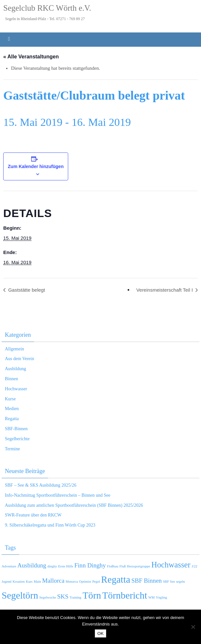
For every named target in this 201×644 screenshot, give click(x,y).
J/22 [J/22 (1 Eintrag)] (195, 566)
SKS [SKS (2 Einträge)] (63, 596)
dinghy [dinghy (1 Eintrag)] (52, 566)
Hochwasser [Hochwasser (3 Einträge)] (171, 565)
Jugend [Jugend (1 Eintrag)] (6, 582)
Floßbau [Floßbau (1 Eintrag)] (113, 566)
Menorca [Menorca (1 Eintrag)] (72, 582)
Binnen (11, 379)
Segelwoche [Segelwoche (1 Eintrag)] (48, 597)
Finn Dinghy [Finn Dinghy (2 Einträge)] (90, 565)
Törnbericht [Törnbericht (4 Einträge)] (125, 595)
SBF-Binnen (16, 429)
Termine (12, 449)
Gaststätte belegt (26, 290)
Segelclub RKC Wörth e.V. (47, 8)
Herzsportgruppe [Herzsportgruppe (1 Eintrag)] (139, 566)
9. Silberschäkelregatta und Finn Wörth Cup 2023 (50, 525)
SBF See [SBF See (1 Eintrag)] (169, 582)
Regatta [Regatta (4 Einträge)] (116, 579)
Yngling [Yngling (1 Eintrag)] (162, 597)
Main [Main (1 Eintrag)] (38, 582)
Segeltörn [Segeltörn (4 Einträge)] (20, 595)
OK (100, 633)
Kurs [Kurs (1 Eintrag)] (29, 582)
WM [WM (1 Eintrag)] (152, 597)
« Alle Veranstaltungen (31, 57)
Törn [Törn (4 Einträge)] (92, 595)
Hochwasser (16, 389)
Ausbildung (15, 369)
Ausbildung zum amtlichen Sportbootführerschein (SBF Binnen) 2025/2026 (74, 505)
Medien (12, 409)
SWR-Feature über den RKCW (33, 515)
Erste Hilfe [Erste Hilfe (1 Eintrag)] (66, 566)
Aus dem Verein (19, 359)
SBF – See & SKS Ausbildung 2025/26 (41, 485)
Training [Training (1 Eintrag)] (75, 597)
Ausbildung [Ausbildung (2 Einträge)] (32, 565)
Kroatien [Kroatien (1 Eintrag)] (19, 582)
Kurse (10, 399)
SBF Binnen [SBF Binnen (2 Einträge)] (146, 581)
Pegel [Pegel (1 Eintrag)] (96, 582)
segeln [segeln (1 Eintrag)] (180, 582)
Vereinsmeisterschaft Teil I (165, 290)
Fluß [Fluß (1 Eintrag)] (123, 566)
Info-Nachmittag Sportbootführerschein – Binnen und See (58, 495)
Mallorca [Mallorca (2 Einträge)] (53, 581)
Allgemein (14, 349)
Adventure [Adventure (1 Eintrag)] (9, 566)
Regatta (12, 419)
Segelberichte (17, 439)
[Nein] (193, 627)
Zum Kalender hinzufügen (36, 166)
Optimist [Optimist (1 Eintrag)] (85, 582)
